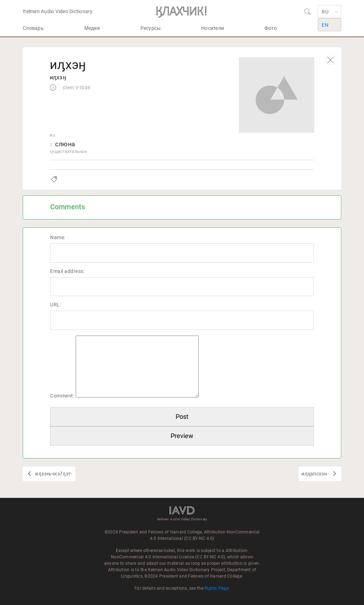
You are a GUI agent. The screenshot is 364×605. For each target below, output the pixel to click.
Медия (92, 28)
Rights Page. (217, 588)
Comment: (62, 396)
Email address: (67, 271)
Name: (58, 237)
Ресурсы (151, 28)
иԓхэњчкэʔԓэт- (53, 474)
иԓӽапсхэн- (316, 474)
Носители (213, 28)
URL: (56, 305)
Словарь (33, 28)
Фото (271, 28)
